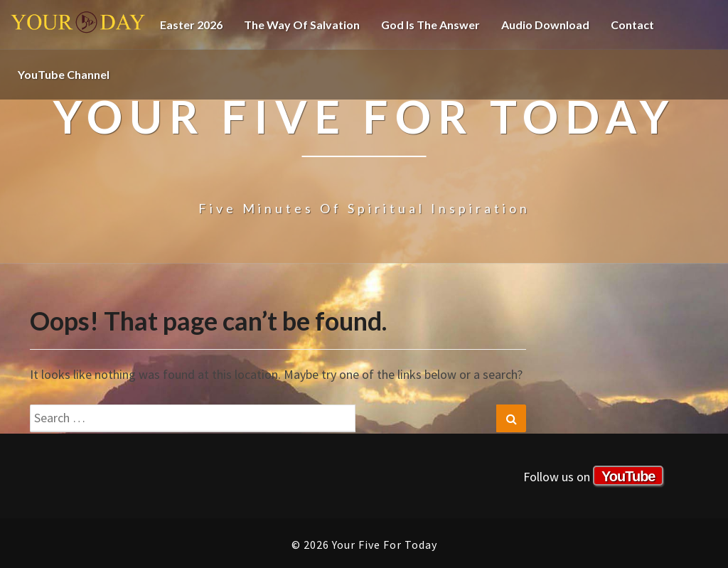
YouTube (628, 476)
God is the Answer (430, 25)
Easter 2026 (191, 25)
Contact (632, 25)
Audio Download (545, 25)
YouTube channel (64, 74)
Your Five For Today (78, 25)
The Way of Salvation (302, 25)
